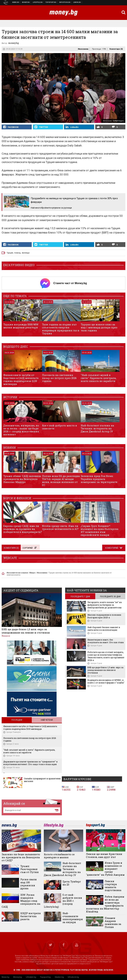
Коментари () (116, 49)
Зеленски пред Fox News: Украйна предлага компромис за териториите (99, 479)
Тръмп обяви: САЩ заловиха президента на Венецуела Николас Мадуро (22, 479)
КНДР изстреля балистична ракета (31, 916)
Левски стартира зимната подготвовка (113, 886)
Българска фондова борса (65, 2)
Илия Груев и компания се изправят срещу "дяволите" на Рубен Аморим (105, 869)
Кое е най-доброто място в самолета (59, 427)
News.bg (5, 977)
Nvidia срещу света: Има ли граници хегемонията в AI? (60, 527)
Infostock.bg (73, 977)
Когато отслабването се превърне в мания (59, 856)
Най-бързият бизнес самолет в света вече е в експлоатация (104, 629)
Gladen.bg (59, 977)
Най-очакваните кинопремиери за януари (73, 918)
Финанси (6, 636)
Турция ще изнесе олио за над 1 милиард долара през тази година (99, 327)
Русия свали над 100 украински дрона (29, 884)
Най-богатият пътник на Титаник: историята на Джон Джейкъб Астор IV (97, 428)
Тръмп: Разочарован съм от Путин (30, 869)
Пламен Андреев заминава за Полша (113, 922)
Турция (10, 253)
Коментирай (112, 548)
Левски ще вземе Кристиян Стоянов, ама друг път (104, 855)
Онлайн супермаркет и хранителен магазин (42, 780)
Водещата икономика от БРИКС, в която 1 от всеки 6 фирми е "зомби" (106, 681)
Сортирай (29, 548)
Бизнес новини (26, 2)
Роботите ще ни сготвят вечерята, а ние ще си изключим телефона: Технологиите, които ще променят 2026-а (106, 656)
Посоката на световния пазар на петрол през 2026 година (59, 378)
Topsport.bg (45, 977)
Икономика (83, 49)
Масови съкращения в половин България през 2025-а (104, 616)
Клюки (38, 2)
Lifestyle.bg (31, 977)
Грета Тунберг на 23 (72, 883)
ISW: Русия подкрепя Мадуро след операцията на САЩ (21, 901)
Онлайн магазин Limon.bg (77, 2)
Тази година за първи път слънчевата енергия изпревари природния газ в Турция (61, 329)
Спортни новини (51, 2)
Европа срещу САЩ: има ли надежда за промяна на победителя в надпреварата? (23, 529)
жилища (26, 253)
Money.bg (18, 977)
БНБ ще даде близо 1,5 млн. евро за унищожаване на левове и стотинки (26, 631)
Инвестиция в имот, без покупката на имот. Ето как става (106, 641)
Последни (17, 720)
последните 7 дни (80, 597)
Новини (16, 2)
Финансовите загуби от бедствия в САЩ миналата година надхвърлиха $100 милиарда (21, 379)
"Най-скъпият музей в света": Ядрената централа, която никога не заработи (99, 378)
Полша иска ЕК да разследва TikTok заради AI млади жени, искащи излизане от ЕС (61, 480)
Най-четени (47, 720)
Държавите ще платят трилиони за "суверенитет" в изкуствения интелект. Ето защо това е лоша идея (30, 763)
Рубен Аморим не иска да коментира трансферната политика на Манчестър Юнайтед (105, 904)
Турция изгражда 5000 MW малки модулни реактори (21, 326)
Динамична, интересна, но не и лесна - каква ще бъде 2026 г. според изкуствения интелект (21, 430)
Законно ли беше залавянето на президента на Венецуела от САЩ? (21, 857)
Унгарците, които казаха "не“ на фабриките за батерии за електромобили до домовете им (105, 605)
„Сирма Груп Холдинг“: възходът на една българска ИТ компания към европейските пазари (100, 530)
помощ (17, 253)
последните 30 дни (110, 597)
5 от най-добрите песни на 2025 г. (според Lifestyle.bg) (63, 901)
